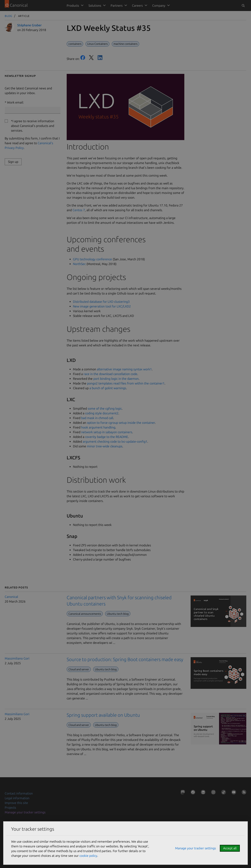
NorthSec (79, 264)
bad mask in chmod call (97, 418)
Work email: (15, 102)
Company (159, 6)
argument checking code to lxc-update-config (115, 441)
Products (73, 6)
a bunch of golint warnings (108, 388)
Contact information (19, 793)
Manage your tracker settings (25, 812)
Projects (10, 807)
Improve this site (16, 803)
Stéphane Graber (29, 25)
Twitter (91, 58)
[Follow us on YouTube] (233, 793)
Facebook (83, 58)
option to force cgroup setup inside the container (121, 423)
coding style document (102, 413)
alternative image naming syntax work (124, 369)
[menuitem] (74, 6)
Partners (117, 6)
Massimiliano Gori (17, 658)
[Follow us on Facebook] (192, 793)
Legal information (17, 798)
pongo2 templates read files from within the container (126, 383)
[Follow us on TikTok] (223, 793)
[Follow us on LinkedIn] (202, 793)
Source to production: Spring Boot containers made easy (125, 659)
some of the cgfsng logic (105, 408)
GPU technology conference (92, 259)
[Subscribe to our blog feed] (243, 793)
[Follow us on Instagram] (213, 793)
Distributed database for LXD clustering (101, 302)
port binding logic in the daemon (116, 379)
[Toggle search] (243, 6)
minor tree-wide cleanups (105, 446)
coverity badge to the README (107, 437)
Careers (137, 6)
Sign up (13, 162)
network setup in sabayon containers (107, 432)
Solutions (95, 6)
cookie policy (88, 856)
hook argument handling (98, 427)
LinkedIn (100, 58)
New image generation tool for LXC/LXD (102, 306)
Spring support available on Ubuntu (103, 715)
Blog (9, 16)
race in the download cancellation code (110, 374)
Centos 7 (79, 210)
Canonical (11, 597)
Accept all (230, 848)
